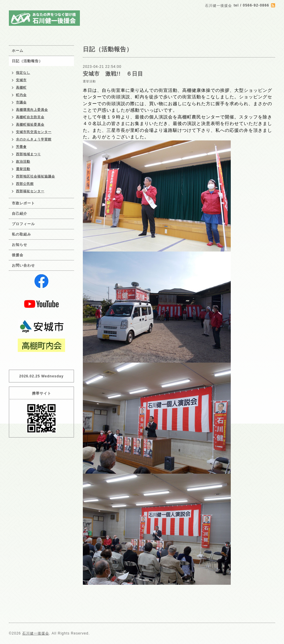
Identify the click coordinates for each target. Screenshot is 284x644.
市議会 (21, 102)
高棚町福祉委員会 (30, 124)
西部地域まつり (28, 154)
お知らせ (20, 245)
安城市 (21, 80)
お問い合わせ (23, 265)
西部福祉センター (30, 191)
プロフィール (23, 224)
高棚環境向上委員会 (32, 110)
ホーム (18, 51)
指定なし (23, 73)
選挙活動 (89, 81)
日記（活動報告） (27, 61)
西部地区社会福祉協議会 (35, 176)
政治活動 (23, 161)
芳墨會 (21, 147)
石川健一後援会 (36, 633)
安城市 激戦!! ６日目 (113, 74)
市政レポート (23, 203)
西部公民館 (25, 184)
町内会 (21, 95)
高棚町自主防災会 (30, 117)
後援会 (18, 255)
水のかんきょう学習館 (34, 139)
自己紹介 (20, 214)
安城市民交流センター (34, 132)
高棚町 (21, 87)
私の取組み (21, 234)
